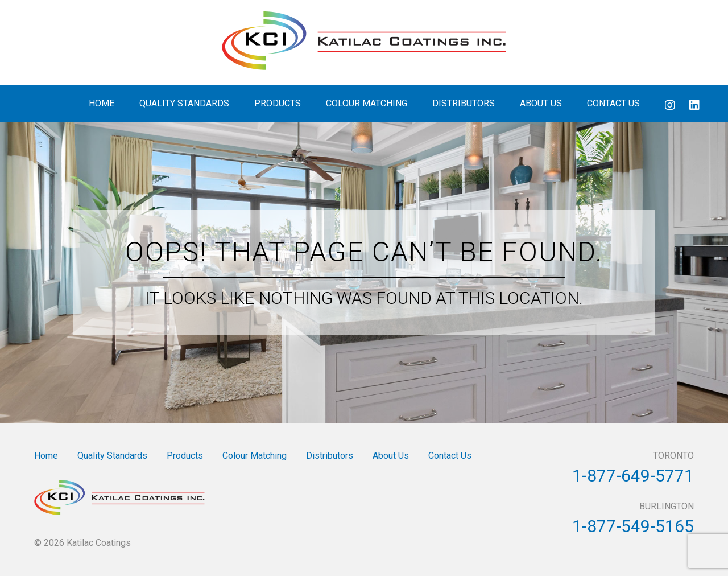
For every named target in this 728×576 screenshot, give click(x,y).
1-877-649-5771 (633, 476)
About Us (541, 103)
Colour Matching (367, 103)
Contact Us (613, 103)
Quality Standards (184, 103)
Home (102, 103)
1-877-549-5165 (633, 526)
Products (278, 103)
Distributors (464, 103)
